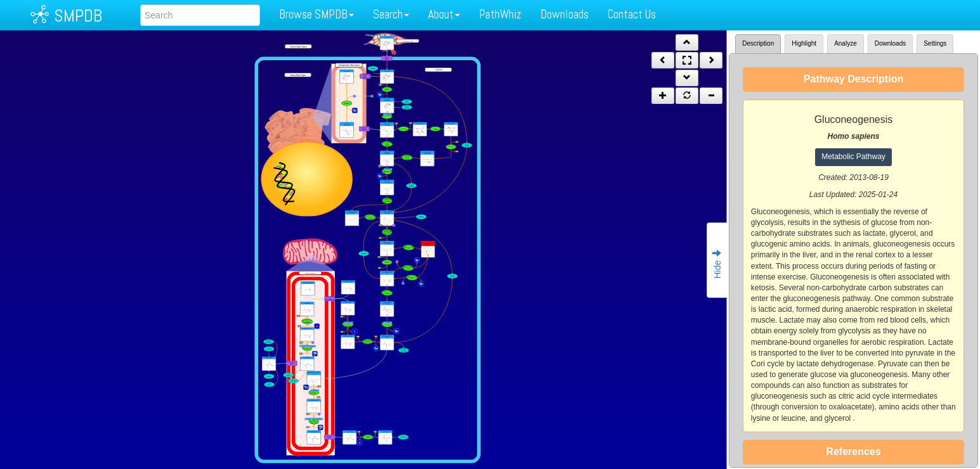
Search (391, 14)
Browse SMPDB (317, 14)
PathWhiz (500, 14)
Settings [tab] (935, 43)
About (444, 14)
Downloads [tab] (890, 43)
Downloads (565, 14)
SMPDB (78, 16)
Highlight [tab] (804, 43)
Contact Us (632, 14)
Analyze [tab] (846, 43)
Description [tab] (758, 43)
